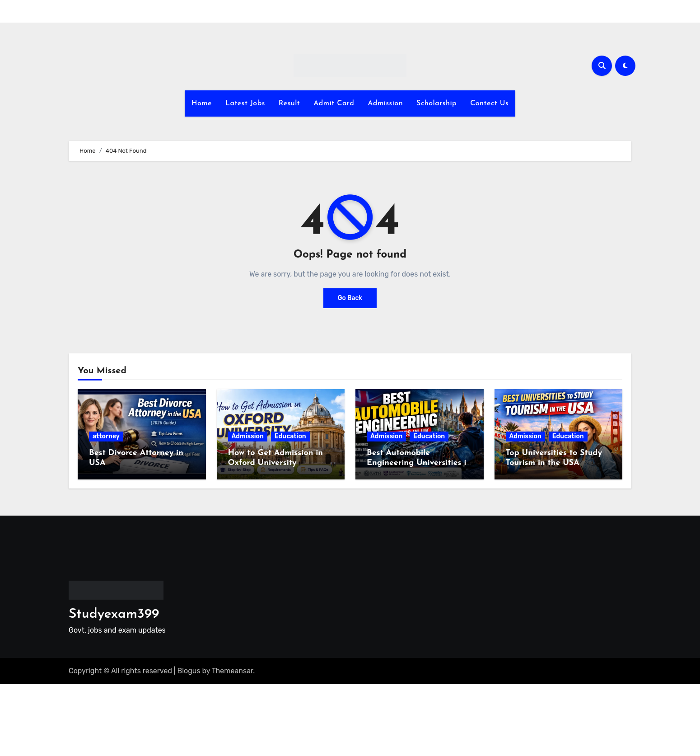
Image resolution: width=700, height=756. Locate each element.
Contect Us (489, 103)
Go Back (350, 298)
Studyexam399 (114, 614)
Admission (385, 103)
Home (202, 103)
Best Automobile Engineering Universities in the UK (419, 463)
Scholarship (436, 103)
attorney (106, 436)
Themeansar (233, 671)
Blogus (189, 671)
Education (290, 436)
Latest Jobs (245, 103)
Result (289, 103)
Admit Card (334, 103)
